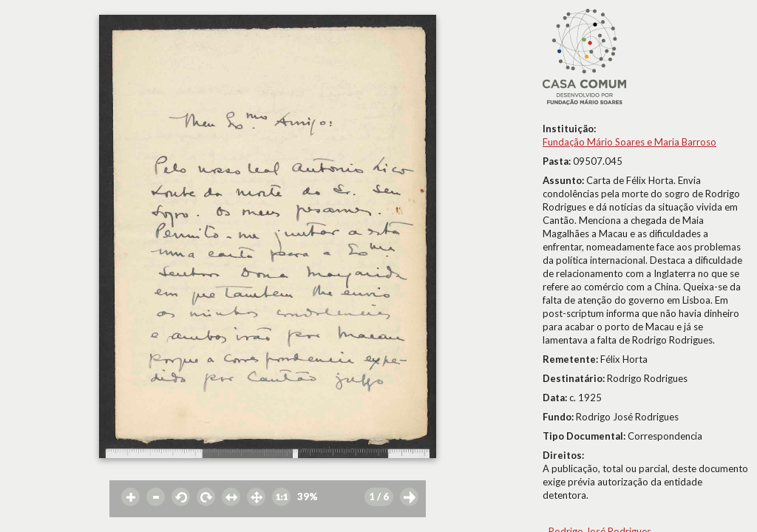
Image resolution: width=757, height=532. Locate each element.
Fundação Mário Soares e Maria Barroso (629, 142)
